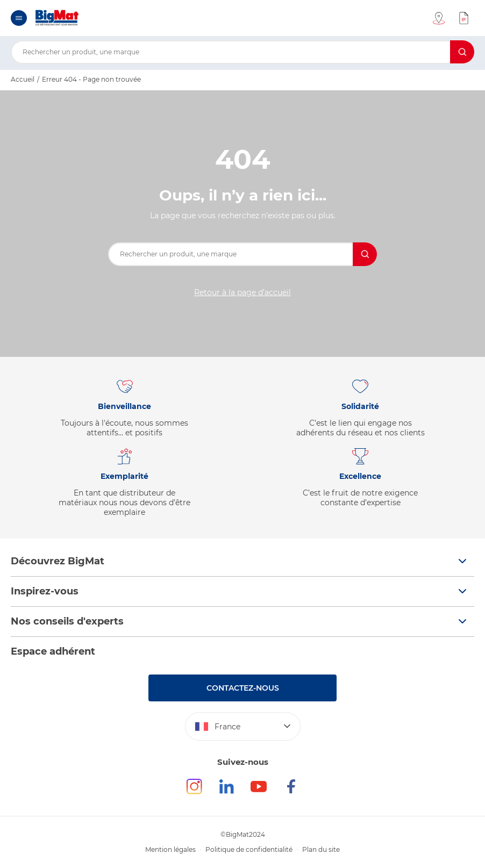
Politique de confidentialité (249, 849)
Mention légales (170, 849)
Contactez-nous (243, 688)
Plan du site (321, 849)
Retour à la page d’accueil (242, 292)
